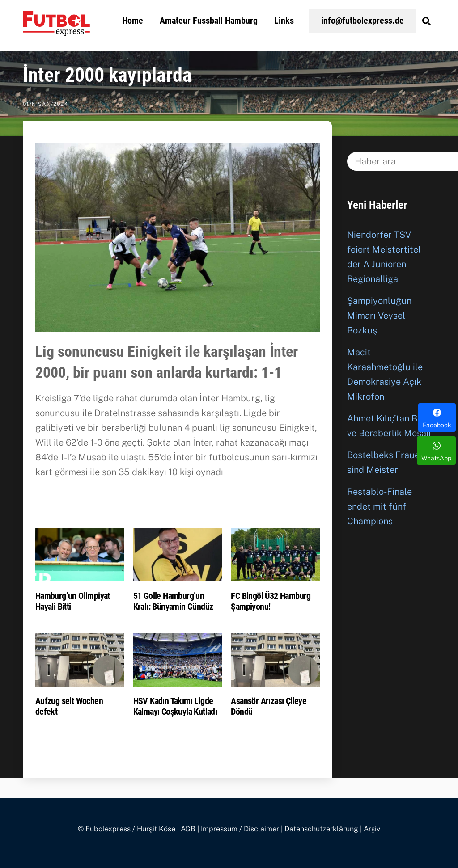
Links (284, 21)
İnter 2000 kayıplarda (107, 75)
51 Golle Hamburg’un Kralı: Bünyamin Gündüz (173, 601)
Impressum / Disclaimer (240, 829)
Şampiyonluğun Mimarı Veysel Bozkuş (379, 316)
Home (133, 21)
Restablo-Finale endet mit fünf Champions (380, 506)
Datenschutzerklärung (321, 829)
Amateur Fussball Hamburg (209, 21)
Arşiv (372, 829)
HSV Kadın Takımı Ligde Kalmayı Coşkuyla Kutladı (175, 706)
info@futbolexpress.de (363, 21)
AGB (188, 829)
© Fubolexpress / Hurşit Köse (127, 829)
